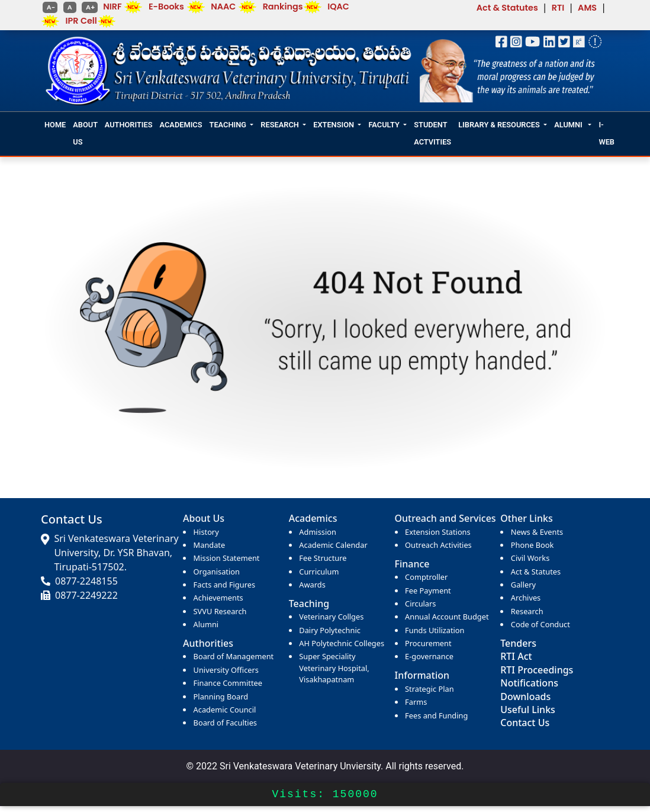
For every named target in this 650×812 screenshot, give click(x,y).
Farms (416, 702)
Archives (526, 598)
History (206, 532)
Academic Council (225, 710)
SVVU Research (220, 611)
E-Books (166, 7)
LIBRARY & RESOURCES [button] (499, 125)
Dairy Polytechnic (330, 630)
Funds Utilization (435, 630)
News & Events (537, 532)
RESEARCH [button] (279, 125)
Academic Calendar (333, 545)
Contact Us (525, 723)
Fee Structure (323, 558)
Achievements (218, 598)
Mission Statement (227, 558)
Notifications (529, 683)
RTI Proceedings (537, 670)
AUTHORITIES (129, 125)
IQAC (338, 7)
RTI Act (516, 656)
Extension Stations (438, 532)
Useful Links (528, 710)
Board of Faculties (225, 723)
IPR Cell (81, 21)
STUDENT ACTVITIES (432, 133)
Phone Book (532, 545)
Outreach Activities (438, 545)
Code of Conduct (540, 624)
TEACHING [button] (228, 125)
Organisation (217, 572)
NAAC (223, 7)
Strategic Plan (429, 689)
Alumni (206, 624)
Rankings (283, 7)
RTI (558, 8)
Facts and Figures (224, 585)
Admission (318, 532)
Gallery (523, 585)
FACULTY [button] (384, 125)
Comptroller (426, 577)
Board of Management (234, 656)
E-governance (429, 656)
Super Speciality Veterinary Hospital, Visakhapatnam (334, 667)
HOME (55, 125)
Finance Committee (228, 683)
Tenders (518, 643)
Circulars (420, 604)
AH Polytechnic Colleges (342, 643)
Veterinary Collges (331, 617)
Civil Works (530, 558)
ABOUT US (85, 133)
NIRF (112, 7)
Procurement (428, 643)
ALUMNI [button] (569, 125)
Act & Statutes (507, 8)
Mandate (210, 545)
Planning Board (221, 697)
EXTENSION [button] (334, 125)
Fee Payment (428, 590)
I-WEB (606, 133)
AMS (587, 8)
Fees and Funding (436, 715)
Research (527, 611)
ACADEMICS (181, 125)
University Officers (226, 670)
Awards (312, 585)
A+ (89, 7)
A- (50, 7)
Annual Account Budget (447, 617)
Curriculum (319, 572)
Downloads (525, 697)
